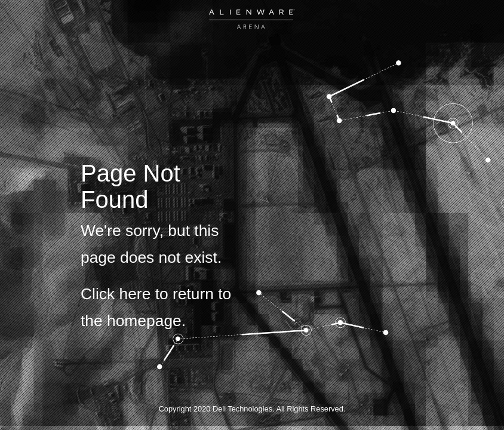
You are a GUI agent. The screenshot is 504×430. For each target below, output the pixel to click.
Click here (116, 294)
